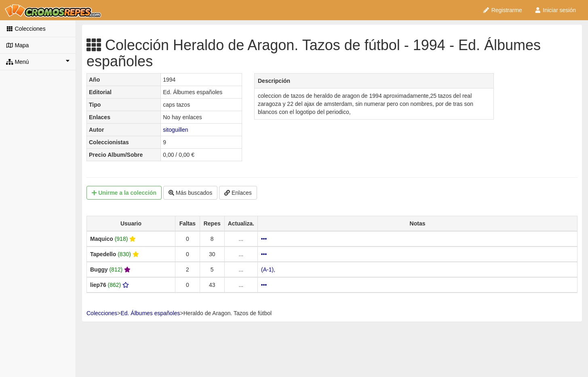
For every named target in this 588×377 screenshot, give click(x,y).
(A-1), (268, 270)
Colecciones (26, 29)
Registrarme (502, 10)
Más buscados (190, 193)
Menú (38, 61)
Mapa (17, 45)
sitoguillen (175, 130)
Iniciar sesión (555, 10)
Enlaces (238, 193)
